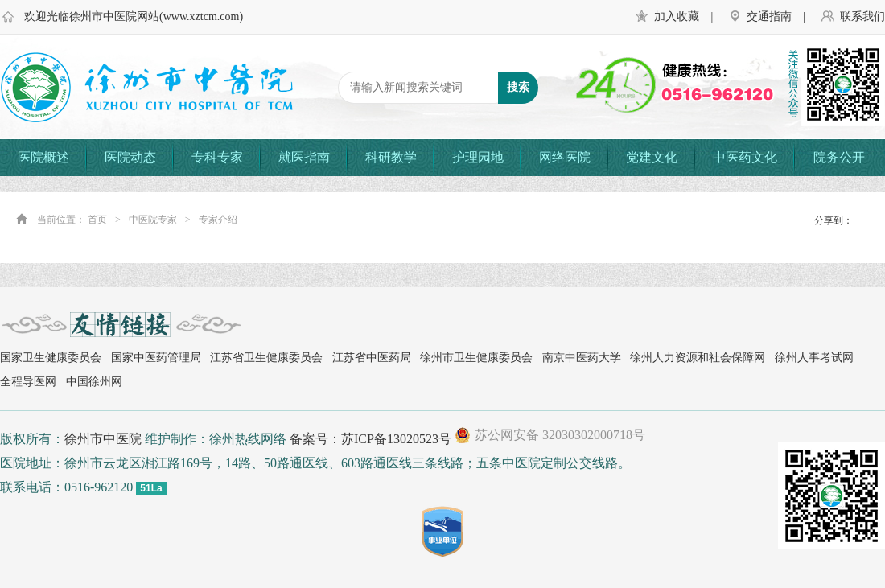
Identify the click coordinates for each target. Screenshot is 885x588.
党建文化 (652, 157)
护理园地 (478, 157)
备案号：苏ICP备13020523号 (370, 439)
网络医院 (565, 157)
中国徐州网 (94, 382)
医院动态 (130, 157)
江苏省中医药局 (372, 358)
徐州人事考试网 (814, 358)
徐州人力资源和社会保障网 (698, 358)
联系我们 (862, 16)
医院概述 (43, 157)
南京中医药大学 (582, 358)
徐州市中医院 (103, 439)
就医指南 (304, 157)
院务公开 (839, 157)
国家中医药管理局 (156, 358)
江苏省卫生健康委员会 (266, 358)
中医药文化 (745, 157)
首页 (97, 220)
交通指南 (769, 16)
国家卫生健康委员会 (51, 358)
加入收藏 (677, 16)
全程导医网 (28, 382)
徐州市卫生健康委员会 (476, 358)
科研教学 (391, 157)
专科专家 (217, 157)
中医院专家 (153, 220)
